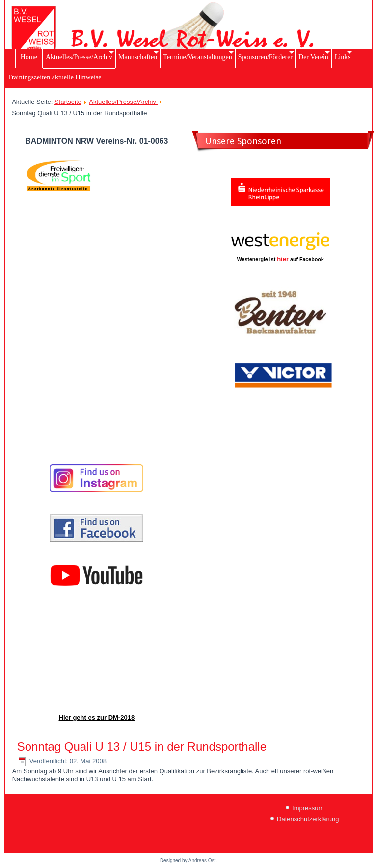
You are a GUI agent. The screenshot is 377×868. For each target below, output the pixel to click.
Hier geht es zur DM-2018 (97, 718)
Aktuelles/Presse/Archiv (123, 102)
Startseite (68, 102)
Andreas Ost (202, 860)
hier (283, 259)
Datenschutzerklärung (308, 819)
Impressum (308, 808)
